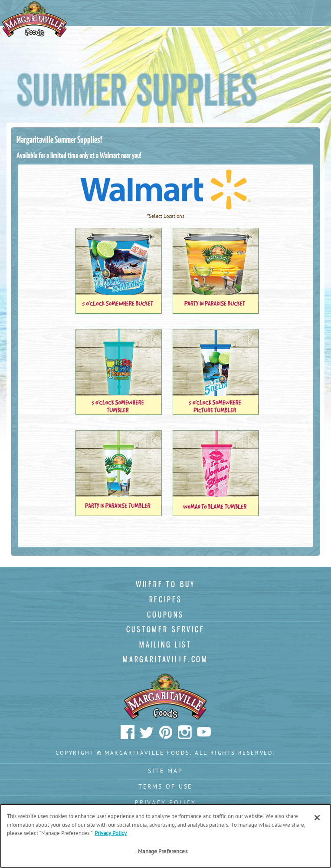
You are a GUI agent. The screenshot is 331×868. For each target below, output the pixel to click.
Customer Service (165, 629)
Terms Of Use (166, 787)
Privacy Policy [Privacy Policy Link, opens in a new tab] (111, 833)
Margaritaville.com (165, 659)
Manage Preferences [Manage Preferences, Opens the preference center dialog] (162, 852)
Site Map (165, 771)
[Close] (317, 818)
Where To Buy (165, 584)
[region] (165, 836)
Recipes (166, 599)
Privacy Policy (165, 803)
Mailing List (165, 644)
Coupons (165, 615)
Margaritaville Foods (35, 19)
